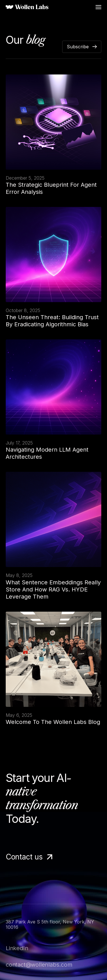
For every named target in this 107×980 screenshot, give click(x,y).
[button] (98, 7)
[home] (27, 7)
